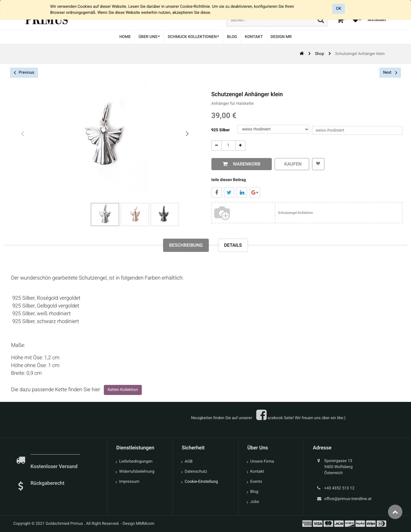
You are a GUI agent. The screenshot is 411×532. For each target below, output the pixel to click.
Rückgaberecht (47, 483)
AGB (189, 461)
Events (256, 482)
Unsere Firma (262, 461)
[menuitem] (125, 37)
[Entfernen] (216, 146)
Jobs (255, 502)
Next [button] (390, 73)
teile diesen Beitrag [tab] (229, 180)
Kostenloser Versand (55, 467)
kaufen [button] (292, 164)
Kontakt (257, 472)
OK (339, 9)
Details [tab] (233, 245)
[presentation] (23, 134)
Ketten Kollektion (123, 390)
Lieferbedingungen (136, 461)
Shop (320, 54)
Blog (254, 492)
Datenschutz (196, 472)
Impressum (129, 482)
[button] (318, 164)
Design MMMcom (138, 524)
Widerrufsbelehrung (137, 472)
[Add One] (240, 146)
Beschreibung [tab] (186, 245)
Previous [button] (24, 73)
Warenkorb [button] (246, 164)
